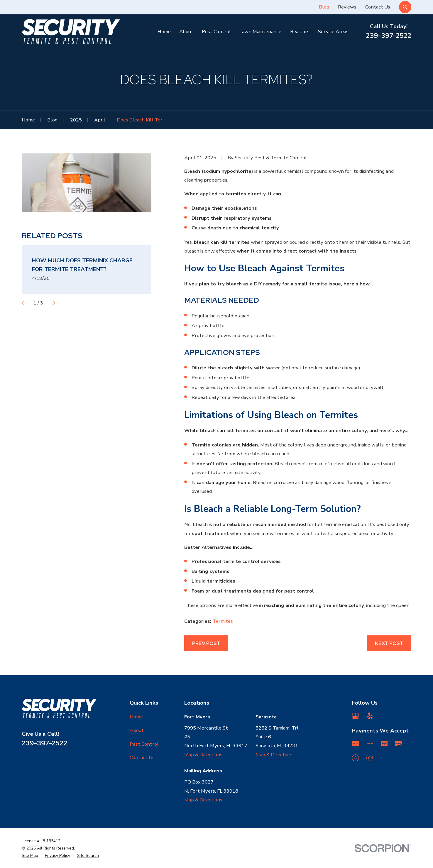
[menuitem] (30, 856)
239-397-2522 (389, 35)
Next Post (389, 643)
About (137, 730)
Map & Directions (203, 755)
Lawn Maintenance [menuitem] (260, 32)
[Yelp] (370, 716)
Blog (324, 7)
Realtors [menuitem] (300, 32)
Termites (223, 621)
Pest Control (144, 744)
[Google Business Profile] (356, 716)
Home (136, 717)
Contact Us (378, 7)
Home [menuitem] (164, 32)
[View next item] (52, 303)
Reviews (347, 7)
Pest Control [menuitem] (216, 32)
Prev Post (206, 643)
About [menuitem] (186, 32)
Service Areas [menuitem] (333, 32)
